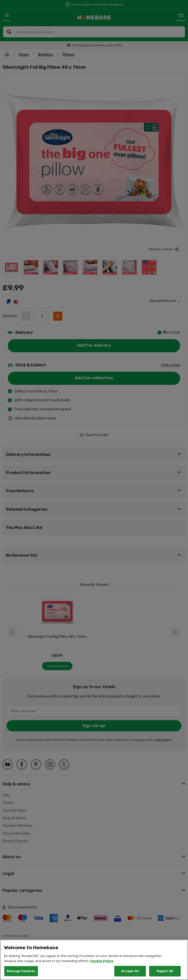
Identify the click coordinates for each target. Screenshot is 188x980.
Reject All (165, 971)
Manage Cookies (21, 971)
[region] (94, 960)
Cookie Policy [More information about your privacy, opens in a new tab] (102, 961)
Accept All (130, 971)
